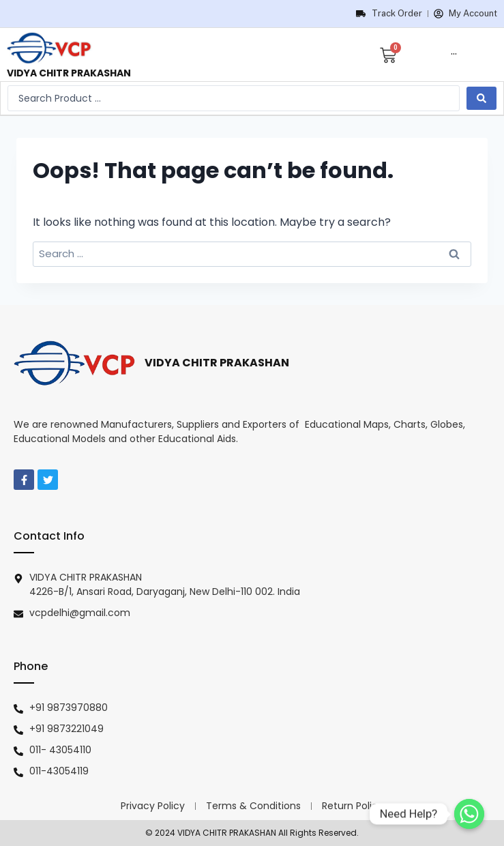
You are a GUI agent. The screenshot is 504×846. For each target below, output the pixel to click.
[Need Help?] (469, 814)
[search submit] (481, 98)
